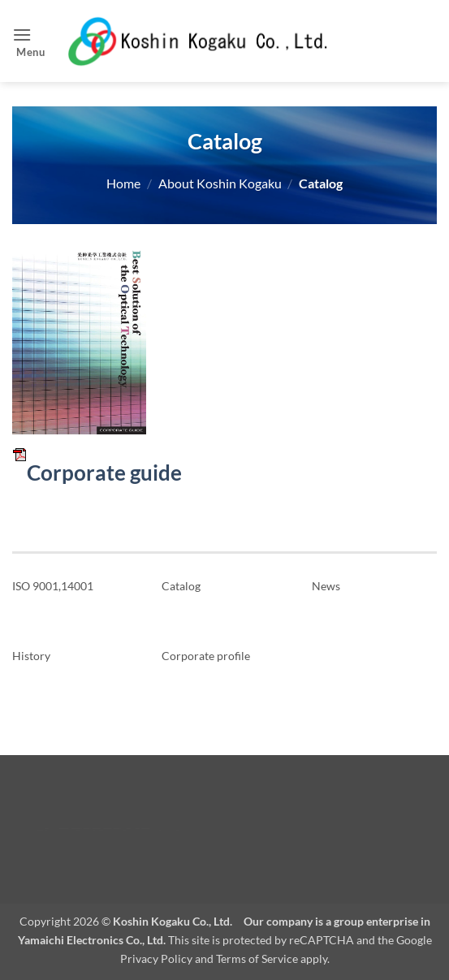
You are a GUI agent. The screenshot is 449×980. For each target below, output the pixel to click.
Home (123, 183)
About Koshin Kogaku (220, 183)
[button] (31, 41)
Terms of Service (257, 958)
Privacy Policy (156, 958)
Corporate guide (97, 473)
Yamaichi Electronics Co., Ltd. (92, 940)
